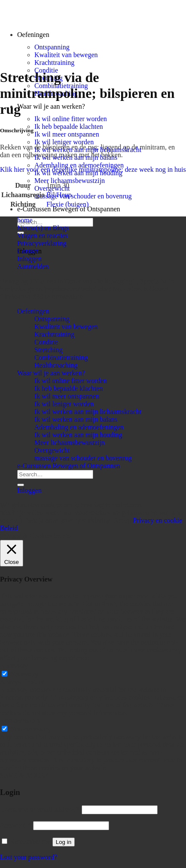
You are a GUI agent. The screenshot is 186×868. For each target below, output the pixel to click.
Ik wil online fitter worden (71, 119)
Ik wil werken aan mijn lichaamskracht (88, 412)
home (25, 220)
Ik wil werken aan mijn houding (78, 435)
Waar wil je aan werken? (51, 106)
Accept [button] (123, 520)
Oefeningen (33, 311)
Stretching (49, 350)
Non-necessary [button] (20, 720)
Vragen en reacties (43, 236)
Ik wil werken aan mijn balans (76, 419)
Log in (64, 842)
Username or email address (40, 809)
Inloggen (29, 259)
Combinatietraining (61, 358)
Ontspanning (52, 47)
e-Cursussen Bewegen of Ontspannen (69, 209)
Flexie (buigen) (67, 204)
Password (16, 825)
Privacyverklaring (42, 243)
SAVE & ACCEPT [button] (26, 775)
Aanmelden (33, 266)
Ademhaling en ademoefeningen (79, 165)
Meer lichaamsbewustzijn (70, 181)
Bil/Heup (59, 195)
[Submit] (21, 485)
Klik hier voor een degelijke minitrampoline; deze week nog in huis (93, 169)
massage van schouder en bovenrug (83, 196)
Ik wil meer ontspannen (67, 134)
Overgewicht (52, 450)
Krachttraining (54, 62)
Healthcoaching (56, 365)
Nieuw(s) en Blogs (43, 228)
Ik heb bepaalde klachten (69, 126)
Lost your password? (29, 857)
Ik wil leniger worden (64, 142)
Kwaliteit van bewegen (66, 55)
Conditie (46, 342)
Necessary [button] (14, 665)
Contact (28, 251)
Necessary (24, 674)
